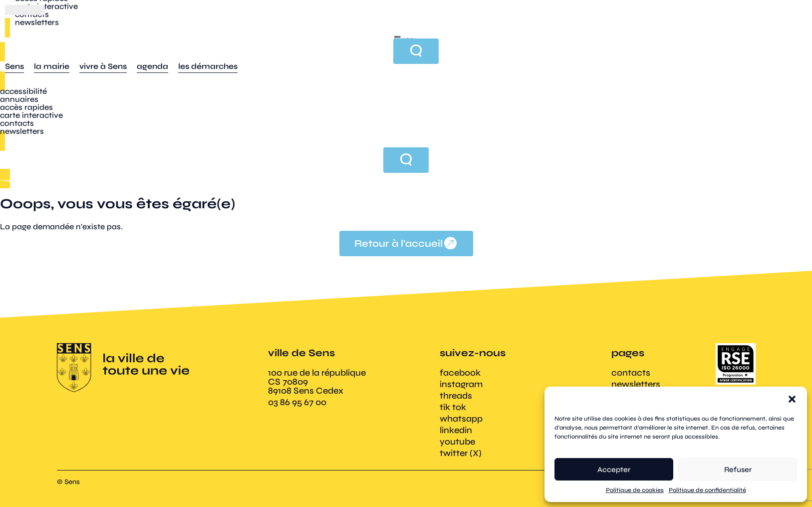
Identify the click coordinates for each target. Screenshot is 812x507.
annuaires (19, 99)
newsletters (22, 131)
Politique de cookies (635, 490)
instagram (461, 384)
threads (456, 396)
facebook (460, 373)
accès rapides (26, 107)
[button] (792, 399)
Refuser (738, 470)
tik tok (453, 407)
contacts (17, 123)
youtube (457, 442)
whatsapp (461, 419)
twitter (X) (461, 453)
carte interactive (31, 115)
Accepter (614, 470)
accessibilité (23, 91)
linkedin (456, 430)
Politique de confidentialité (707, 490)
